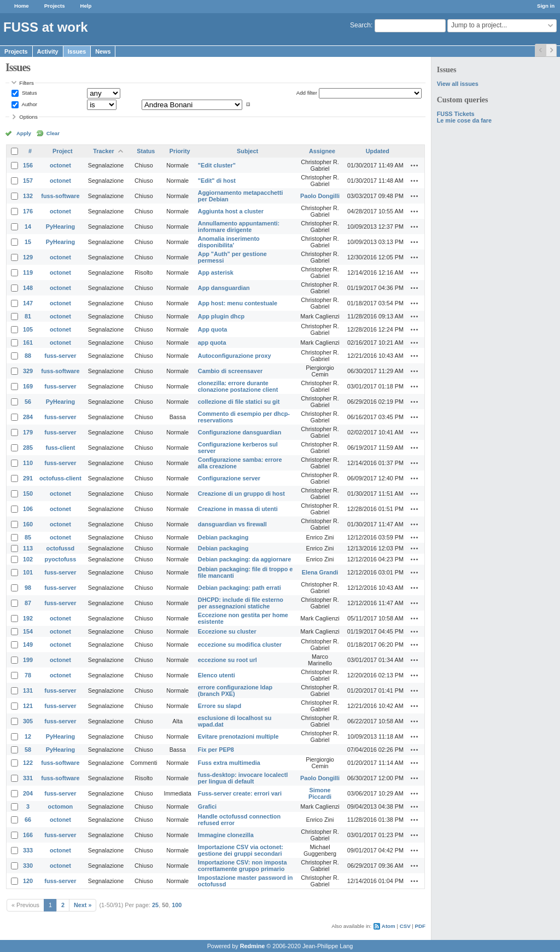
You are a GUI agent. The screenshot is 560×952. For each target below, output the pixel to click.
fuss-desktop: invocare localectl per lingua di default (243, 778)
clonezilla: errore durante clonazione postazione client (238, 386)
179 (28, 432)
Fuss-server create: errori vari (240, 793)
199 (28, 660)
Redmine (253, 946)
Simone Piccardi (320, 793)
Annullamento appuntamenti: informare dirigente (239, 227)
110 (28, 463)
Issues (77, 51)
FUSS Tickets (456, 114)
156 (28, 165)
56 (28, 402)
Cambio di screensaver (230, 371)
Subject (247, 151)
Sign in (546, 6)
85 (28, 537)
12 (28, 736)
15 (28, 242)
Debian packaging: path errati (240, 588)
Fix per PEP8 (216, 750)
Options (28, 117)
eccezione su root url (227, 660)
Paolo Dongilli (320, 196)
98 (28, 588)
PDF (420, 926)
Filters (26, 83)
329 (28, 371)
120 (28, 881)
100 (177, 905)
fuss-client (60, 448)
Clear (53, 133)
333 (28, 850)
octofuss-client (60, 478)
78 (28, 675)
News (103, 51)
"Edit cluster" (217, 165)
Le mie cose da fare (464, 120)
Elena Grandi (320, 572)
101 (28, 572)
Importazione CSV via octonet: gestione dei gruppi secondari (241, 850)
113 (28, 548)
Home (22, 6)
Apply (24, 133)
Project (63, 151)
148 (28, 288)
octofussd (61, 548)
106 (28, 509)
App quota (212, 329)
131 (28, 690)
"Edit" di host (217, 181)
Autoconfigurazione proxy (235, 356)
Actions (415, 165)
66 (28, 820)
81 (28, 316)
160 (28, 524)
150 (28, 494)
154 (28, 631)
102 (28, 559)
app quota (212, 343)
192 (28, 618)
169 (28, 386)
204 (28, 793)
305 (28, 721)
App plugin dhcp (221, 316)
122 (28, 763)
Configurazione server (229, 478)
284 (28, 417)
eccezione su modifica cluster (240, 645)
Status (28, 93)
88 (28, 356)
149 (28, 645)
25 (155, 905)
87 (28, 603)
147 (28, 303)
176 (28, 211)
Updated (378, 151)
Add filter (307, 93)
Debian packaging (223, 537)
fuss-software (60, 196)
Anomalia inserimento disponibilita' (229, 242)
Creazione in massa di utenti (238, 509)
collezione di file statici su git (239, 402)
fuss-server (60, 356)
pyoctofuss (61, 559)
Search (360, 25)
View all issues (458, 84)
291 (28, 478)
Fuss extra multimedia (229, 763)
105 (28, 329)
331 (28, 778)
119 (28, 272)
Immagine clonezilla (226, 835)
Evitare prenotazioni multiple (238, 736)
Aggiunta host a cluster (231, 211)
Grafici (207, 806)
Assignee (322, 151)
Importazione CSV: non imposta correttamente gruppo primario (243, 866)
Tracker (103, 151)
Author (29, 104)
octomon (61, 806)
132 (28, 196)
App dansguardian (224, 288)
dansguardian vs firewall (232, 524)
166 (28, 835)
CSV (405, 926)
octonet (60, 165)
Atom (389, 926)
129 (28, 257)
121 (28, 706)
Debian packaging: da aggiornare (244, 559)
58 (28, 750)
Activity (48, 51)
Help (86, 6)
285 (28, 448)
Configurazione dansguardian (240, 432)
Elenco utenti (217, 675)
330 (28, 866)
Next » (83, 905)
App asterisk (216, 272)
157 (28, 181)
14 (28, 227)
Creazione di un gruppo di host (241, 494)
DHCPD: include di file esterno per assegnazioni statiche (241, 603)
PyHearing (60, 227)
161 (28, 343)
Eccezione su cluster (227, 631)
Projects (55, 6)
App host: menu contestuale (238, 303)
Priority (180, 151)
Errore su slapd (220, 706)
